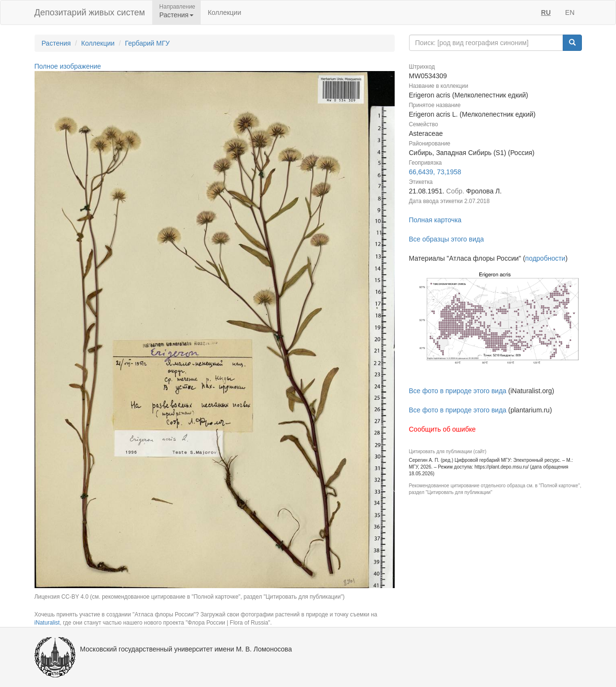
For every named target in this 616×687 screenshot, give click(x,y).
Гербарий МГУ (147, 43)
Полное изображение (68, 66)
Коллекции (225, 12)
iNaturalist (47, 623)
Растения (56, 43)
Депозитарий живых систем (90, 12)
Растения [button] (176, 15)
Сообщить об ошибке (442, 429)
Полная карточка (435, 220)
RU (546, 12)
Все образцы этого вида (447, 239)
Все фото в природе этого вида (458, 391)
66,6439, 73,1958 (435, 172)
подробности (545, 258)
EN (570, 12)
